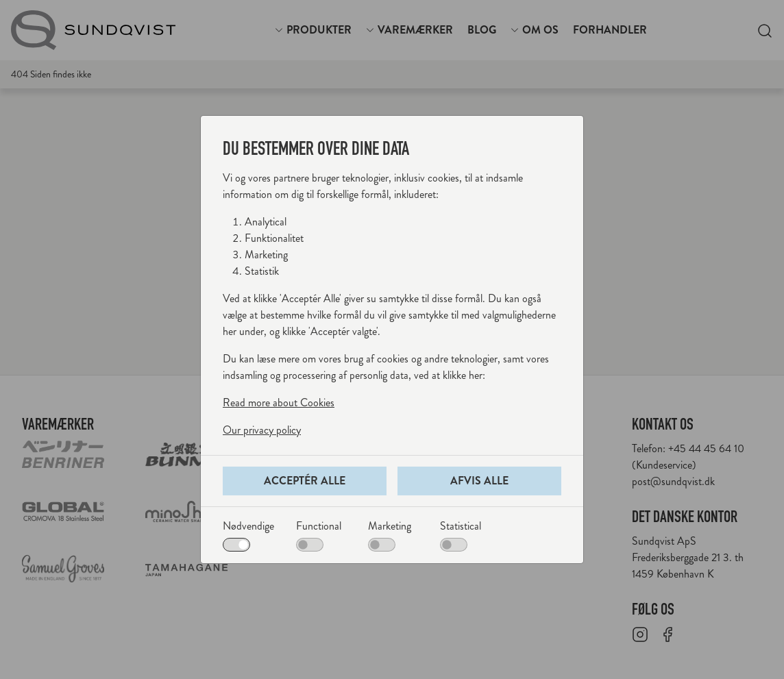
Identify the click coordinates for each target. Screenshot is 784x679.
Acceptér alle (305, 481)
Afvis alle (479, 481)
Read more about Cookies (279, 403)
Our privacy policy (262, 430)
